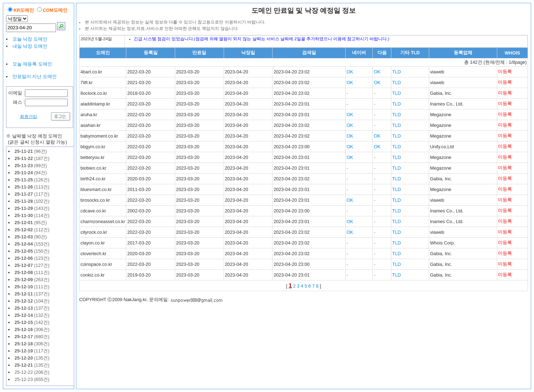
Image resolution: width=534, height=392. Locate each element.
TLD (396, 72)
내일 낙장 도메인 (30, 46)
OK (350, 72)
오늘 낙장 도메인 (30, 39)
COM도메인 (55, 10)
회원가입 (29, 117)
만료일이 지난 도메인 (35, 76)
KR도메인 (24, 10)
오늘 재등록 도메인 (32, 64)
